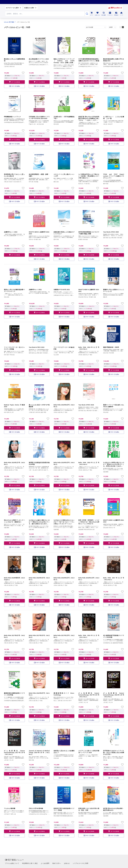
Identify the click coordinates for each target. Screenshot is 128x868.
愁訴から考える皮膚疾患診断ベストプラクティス (14, 290)
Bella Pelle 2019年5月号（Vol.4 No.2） (64, 463)
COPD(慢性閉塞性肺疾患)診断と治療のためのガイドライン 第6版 (89, 60)
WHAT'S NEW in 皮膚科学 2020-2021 (89, 290)
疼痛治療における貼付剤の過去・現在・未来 (89, 809)
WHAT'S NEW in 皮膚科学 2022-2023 (39, 233)
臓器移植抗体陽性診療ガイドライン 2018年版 (14, 694)
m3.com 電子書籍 (9, 22)
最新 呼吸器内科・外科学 (111, 347)
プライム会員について (12, 863)
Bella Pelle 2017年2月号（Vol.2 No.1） (64, 636)
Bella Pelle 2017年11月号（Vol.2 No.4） (114, 579)
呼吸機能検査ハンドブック (12, 117)
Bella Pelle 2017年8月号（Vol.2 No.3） (14, 636)
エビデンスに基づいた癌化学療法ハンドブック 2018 (89, 752)
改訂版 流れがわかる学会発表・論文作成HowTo (114, 809)
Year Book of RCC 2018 (86, 405)
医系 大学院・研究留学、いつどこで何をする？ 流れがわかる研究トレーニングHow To (89, 522)
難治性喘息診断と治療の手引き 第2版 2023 (114, 60)
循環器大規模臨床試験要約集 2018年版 (39, 463)
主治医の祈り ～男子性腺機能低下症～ (64, 118)
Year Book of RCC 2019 (37, 347)
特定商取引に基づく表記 (30, 863)
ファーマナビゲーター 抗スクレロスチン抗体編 (14, 348)
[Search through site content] (45, 14)
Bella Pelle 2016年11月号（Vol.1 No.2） (89, 636)
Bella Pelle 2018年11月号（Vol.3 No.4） (89, 463)
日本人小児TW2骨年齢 (36, 808)
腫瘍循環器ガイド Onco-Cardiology (64, 694)
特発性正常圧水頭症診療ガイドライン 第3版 (64, 809)
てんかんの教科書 (10, 808)
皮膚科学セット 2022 (11, 232)
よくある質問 (45, 863)
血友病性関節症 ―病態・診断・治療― (39, 175)
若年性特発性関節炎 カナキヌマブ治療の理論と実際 (89, 233)
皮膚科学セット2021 (35, 290)
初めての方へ (57, 863)
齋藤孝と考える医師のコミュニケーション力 (114, 290)
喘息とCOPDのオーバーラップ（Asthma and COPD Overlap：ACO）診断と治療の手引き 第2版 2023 (64, 61)
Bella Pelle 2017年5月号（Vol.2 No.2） (39, 636)
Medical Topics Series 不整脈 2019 (14, 406)
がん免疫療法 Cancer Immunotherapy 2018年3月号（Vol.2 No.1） (114, 695)
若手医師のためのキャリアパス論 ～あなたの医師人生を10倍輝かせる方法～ (114, 753)
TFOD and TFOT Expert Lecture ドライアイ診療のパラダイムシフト (114, 176)
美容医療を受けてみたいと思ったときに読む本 (14, 175)
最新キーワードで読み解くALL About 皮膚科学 (114, 406)
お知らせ (67, 863)
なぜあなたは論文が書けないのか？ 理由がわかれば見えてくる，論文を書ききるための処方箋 (39, 522)
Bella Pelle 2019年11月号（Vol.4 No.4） (89, 348)
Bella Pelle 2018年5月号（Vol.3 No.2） (39, 579)
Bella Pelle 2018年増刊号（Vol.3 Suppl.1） (14, 579)
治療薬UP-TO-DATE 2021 (62, 290)
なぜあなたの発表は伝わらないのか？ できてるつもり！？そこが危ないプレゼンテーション (64, 522)
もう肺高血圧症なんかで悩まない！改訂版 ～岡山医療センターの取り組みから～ (89, 176)
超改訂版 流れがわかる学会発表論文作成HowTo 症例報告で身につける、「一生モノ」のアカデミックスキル (89, 119)
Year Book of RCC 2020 (111, 232)
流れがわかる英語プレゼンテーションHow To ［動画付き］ (14, 521)
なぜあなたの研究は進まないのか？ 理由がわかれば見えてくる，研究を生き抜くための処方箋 (114, 464)
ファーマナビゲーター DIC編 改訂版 (64, 348)
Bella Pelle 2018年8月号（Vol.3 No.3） (64, 579)
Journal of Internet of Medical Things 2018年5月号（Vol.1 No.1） (39, 753)
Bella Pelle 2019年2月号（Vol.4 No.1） (14, 463)
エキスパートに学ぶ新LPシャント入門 (64, 175)
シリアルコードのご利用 (80, 863)
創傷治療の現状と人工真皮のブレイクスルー (64, 233)
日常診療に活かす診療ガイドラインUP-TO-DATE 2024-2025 (39, 118)
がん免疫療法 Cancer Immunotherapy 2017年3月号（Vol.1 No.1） (14, 753)
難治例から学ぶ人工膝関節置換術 (14, 60)
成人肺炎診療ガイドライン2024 (39, 59)
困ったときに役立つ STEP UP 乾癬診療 (39, 406)
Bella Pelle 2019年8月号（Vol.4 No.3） (64, 406)
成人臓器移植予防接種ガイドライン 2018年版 (114, 636)
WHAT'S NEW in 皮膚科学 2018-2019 (114, 521)
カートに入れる (14, 82)
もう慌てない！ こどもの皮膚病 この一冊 (114, 118)
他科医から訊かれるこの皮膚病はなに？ (64, 752)
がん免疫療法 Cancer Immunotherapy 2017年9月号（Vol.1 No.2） (89, 695)
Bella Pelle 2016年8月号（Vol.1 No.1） (39, 694)
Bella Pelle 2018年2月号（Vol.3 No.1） (89, 579)
